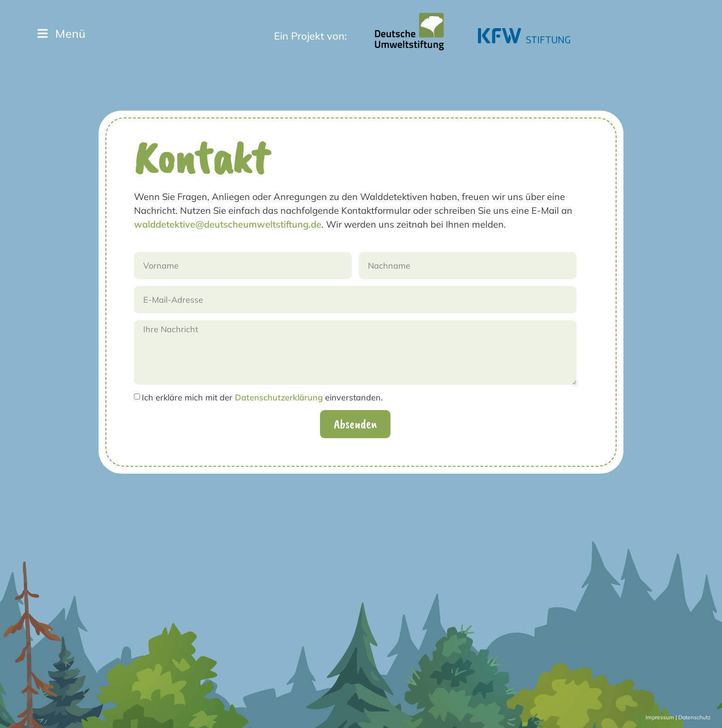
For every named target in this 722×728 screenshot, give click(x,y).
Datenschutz (694, 717)
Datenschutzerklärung (279, 397)
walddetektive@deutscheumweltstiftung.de (228, 224)
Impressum (660, 717)
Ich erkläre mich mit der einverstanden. (262, 397)
